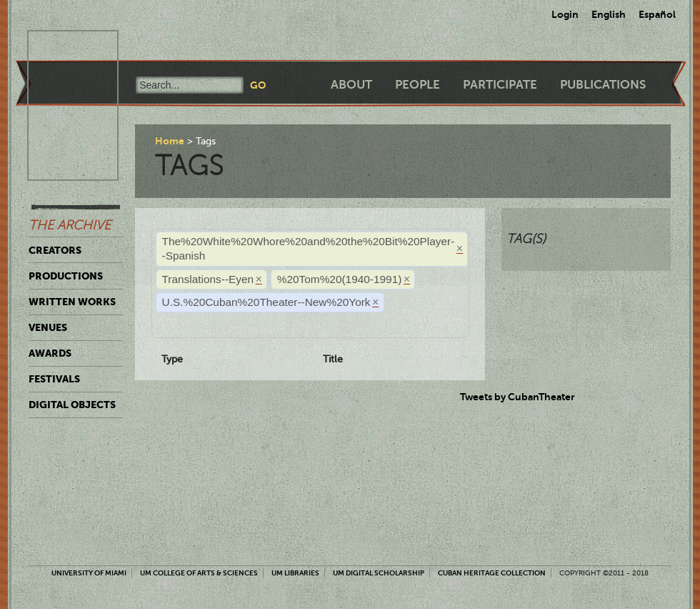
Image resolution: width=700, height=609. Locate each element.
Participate (500, 85)
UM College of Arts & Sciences (199, 573)
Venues (48, 327)
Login (565, 14)
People (417, 85)
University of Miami (89, 573)
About (351, 85)
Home (170, 141)
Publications (603, 85)
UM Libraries (295, 573)
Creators (55, 250)
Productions (66, 276)
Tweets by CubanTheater (517, 397)
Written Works (72, 302)
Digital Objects (72, 405)
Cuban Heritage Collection (492, 573)
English (609, 14)
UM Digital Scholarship (379, 573)
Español (657, 14)
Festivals (54, 379)
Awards (50, 353)
